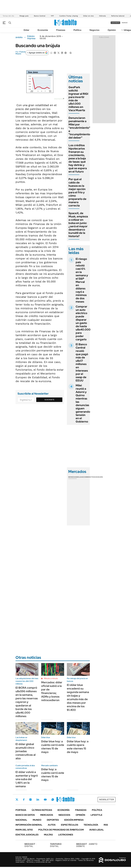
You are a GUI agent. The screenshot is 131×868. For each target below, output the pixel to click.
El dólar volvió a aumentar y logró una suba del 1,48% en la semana (27, 779)
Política (77, 30)
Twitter (17, 800)
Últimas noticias (42, 810)
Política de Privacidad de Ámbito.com (61, 830)
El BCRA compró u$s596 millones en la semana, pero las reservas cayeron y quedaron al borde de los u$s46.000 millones (27, 702)
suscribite (115, 23)
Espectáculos (70, 825)
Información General (29, 825)
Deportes (53, 820)
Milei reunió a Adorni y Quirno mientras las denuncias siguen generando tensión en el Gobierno (83, 403)
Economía (43, 30)
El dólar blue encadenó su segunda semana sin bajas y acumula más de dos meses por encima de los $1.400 (78, 697)
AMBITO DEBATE (87, 845)
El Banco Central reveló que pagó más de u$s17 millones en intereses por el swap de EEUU (82, 362)
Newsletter (107, 799)
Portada (21, 810)
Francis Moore (21, 53)
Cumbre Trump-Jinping (69, 16)
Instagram (30, 800)
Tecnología (91, 825)
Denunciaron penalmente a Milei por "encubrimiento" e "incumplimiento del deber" (79, 128)
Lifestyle (96, 815)
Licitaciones (66, 835)
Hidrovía (102, 16)
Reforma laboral (118, 16)
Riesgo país (24, 16)
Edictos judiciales (27, 835)
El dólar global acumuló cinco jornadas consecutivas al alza (26, 751)
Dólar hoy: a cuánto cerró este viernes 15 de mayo (53, 775)
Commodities (89, 477)
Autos (52, 825)
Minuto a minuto (51, 678)
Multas (48, 835)
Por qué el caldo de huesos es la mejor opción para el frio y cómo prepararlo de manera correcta (77, 192)
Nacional (21, 820)
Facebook (24, 800)
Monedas (72, 477)
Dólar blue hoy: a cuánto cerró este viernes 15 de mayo (53, 747)
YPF (52, 16)
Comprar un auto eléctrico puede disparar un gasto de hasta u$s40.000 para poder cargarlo (83, 323)
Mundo (37, 820)
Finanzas (61, 30)
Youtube (45, 800)
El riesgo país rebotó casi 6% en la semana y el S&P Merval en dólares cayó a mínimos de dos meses (82, 280)
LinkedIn (38, 800)
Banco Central (40, 16)
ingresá (125, 23)
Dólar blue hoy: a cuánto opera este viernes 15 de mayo (78, 747)
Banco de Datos (25, 815)
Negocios (94, 30)
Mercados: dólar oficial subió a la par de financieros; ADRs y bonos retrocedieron (52, 691)
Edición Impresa (74, 820)
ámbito (19, 37)
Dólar (27, 30)
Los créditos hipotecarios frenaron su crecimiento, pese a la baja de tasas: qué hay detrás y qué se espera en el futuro (78, 158)
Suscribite (49, 400)
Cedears (99, 477)
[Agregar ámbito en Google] (37, 53)
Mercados (47, 815)
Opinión (112, 30)
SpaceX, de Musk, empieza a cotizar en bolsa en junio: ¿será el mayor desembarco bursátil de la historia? (78, 225)
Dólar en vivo (88, 16)
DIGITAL (30, 845)
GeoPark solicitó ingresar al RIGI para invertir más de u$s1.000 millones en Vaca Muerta (78, 99)
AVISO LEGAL (97, 830)
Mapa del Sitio (24, 830)
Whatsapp (53, 800)
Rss (106, 825)
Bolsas (80, 477)
